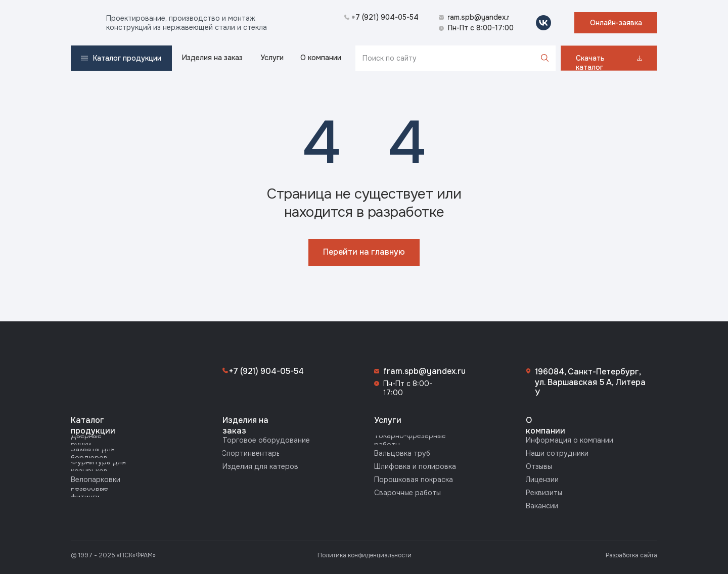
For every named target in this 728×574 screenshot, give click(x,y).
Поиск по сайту (390, 58)
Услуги (388, 420)
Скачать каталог (590, 63)
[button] (616, 23)
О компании (545, 425)
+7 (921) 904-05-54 (266, 371)
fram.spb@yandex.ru (424, 371)
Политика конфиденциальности (365, 555)
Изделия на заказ (245, 425)
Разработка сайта (631, 555)
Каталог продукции (93, 425)
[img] (83, 23)
